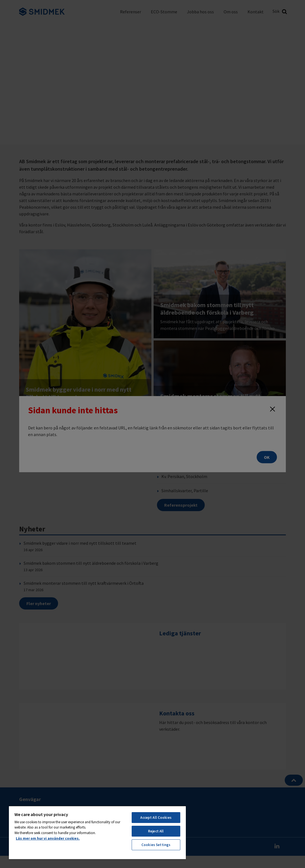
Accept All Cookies (156, 818)
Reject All (156, 831)
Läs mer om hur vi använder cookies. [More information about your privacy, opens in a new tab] (48, 838)
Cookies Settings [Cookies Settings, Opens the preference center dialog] (156, 845)
